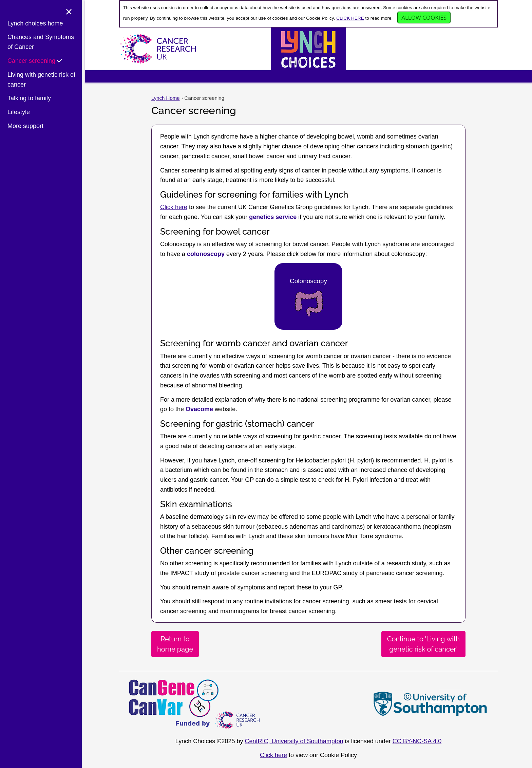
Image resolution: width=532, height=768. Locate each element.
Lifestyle (19, 113)
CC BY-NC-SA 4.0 (417, 741)
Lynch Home (166, 98)
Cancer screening (35, 61)
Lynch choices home (35, 24)
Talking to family (29, 99)
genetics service (273, 217)
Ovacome (199, 409)
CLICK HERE (350, 18)
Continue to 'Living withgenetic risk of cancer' (423, 644)
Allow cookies (424, 17)
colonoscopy (206, 254)
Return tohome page (175, 644)
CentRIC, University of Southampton (294, 741)
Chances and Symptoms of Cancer (41, 43)
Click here (174, 207)
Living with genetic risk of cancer (41, 80)
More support (25, 126)
